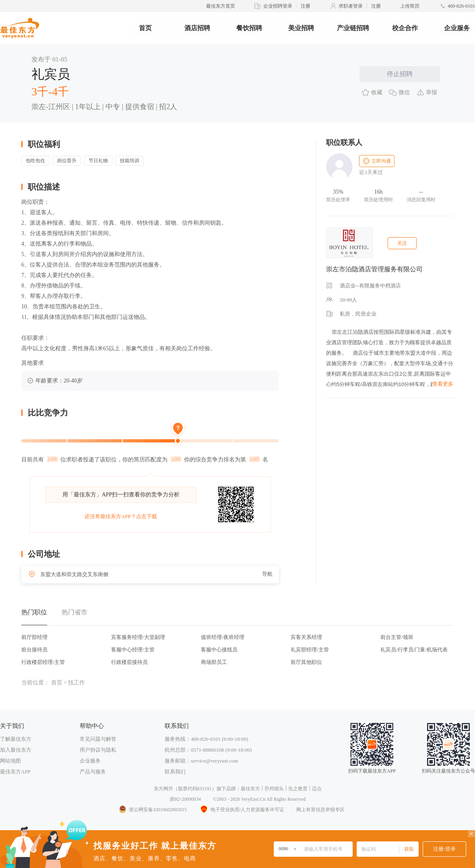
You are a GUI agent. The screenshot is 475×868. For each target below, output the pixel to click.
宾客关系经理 (306, 637)
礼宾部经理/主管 (310, 650)
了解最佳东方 (16, 739)
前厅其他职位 (306, 662)
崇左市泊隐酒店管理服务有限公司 (374, 269)
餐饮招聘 (249, 28)
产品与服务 (93, 772)
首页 (145, 28)
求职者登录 (351, 6)
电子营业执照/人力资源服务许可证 (242, 810)
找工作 (76, 683)
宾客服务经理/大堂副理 (138, 637)
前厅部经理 (34, 637)
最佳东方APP (15, 772)
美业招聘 (301, 28)
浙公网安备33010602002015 (153, 810)
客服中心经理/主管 (133, 650)
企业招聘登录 (278, 6)
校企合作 (405, 28)
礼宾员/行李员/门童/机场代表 (414, 650)
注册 (306, 6)
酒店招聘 (197, 28)
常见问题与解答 (98, 739)
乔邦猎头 (274, 789)
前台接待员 (34, 650)
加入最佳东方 (16, 750)
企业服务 (457, 28)
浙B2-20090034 (185, 799)
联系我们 (175, 772)
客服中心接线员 (219, 650)
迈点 (317, 789)
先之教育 (298, 789)
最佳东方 (250, 789)
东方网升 (163, 789)
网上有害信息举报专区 (320, 810)
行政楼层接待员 (129, 662)
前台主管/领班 (397, 637)
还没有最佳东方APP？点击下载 (121, 516)
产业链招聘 (353, 28)
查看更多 (443, 384)
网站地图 (10, 761)
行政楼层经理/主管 (43, 662)
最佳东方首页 (221, 6)
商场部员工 (214, 662)
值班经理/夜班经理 (223, 637)
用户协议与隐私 (98, 750)
